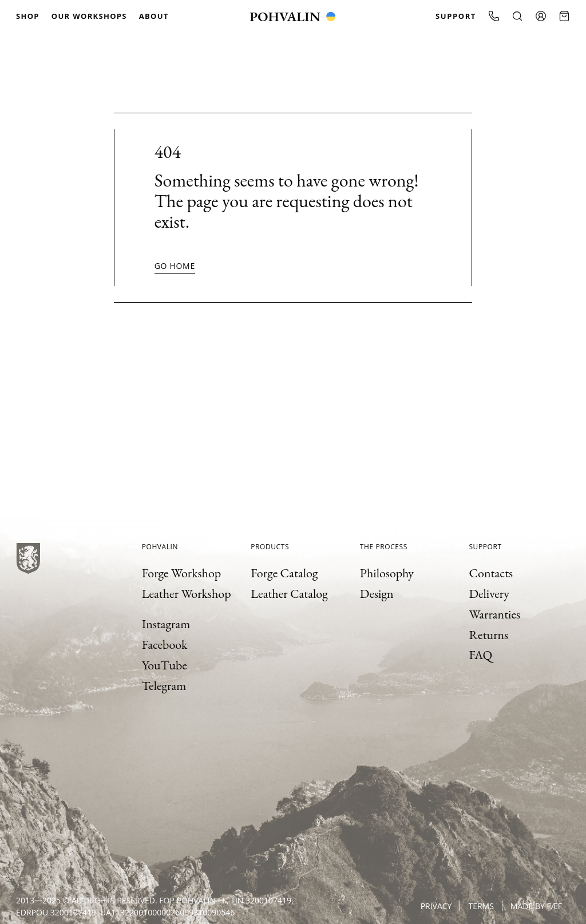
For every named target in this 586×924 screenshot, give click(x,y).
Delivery (489, 594)
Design (377, 594)
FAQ (480, 655)
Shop (28, 16)
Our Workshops (89, 16)
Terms (481, 906)
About (154, 16)
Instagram (166, 624)
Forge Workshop (182, 573)
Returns (488, 635)
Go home (175, 266)
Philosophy (387, 573)
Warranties (494, 614)
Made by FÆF (536, 906)
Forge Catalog (284, 573)
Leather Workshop (187, 594)
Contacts (491, 573)
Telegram (164, 686)
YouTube (165, 665)
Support (456, 16)
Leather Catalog (289, 594)
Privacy (436, 906)
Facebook (165, 645)
